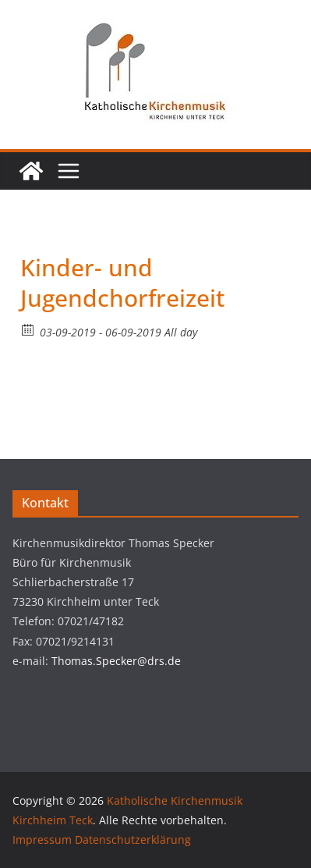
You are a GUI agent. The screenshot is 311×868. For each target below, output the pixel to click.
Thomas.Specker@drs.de (116, 661)
